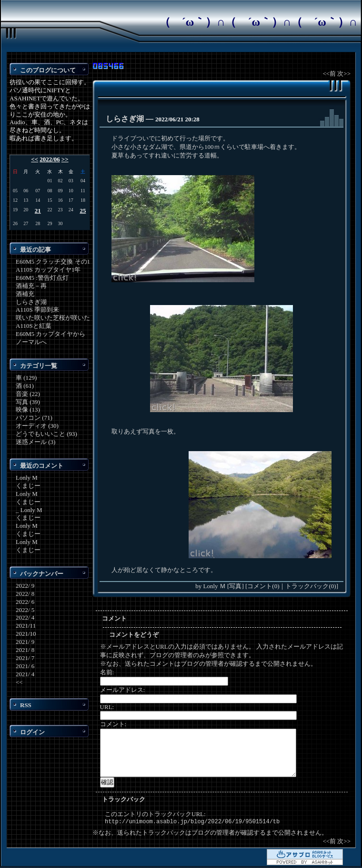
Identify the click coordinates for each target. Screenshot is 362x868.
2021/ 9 (25, 642)
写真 (235, 586)
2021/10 (26, 634)
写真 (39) (28, 402)
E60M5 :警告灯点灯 (42, 278)
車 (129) (26, 378)
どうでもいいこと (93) (46, 434)
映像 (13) (28, 409)
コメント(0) (263, 586)
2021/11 (26, 626)
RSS (26, 705)
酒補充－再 (31, 286)
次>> (344, 74)
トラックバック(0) (311, 586)
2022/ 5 (25, 610)
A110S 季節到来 (37, 310)
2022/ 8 (25, 594)
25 (83, 211)
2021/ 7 (25, 658)
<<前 (330, 74)
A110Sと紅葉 (34, 326)
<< (35, 159)
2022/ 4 (25, 617)
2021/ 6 (25, 666)
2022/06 (50, 159)
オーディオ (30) (37, 426)
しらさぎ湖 (31, 302)
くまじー (28, 486)
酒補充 (25, 294)
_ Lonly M (29, 510)
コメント (114, 618)
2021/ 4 (25, 674)
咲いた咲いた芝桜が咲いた (53, 318)
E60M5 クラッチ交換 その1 (53, 261)
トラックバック (124, 799)
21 (38, 211)
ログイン (32, 732)
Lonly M (27, 478)
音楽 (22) (28, 394)
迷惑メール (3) (35, 442)
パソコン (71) (34, 418)
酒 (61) (25, 386)
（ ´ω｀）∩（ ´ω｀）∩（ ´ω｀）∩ (258, 22)
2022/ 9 (25, 586)
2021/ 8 (25, 650)
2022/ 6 (25, 602)
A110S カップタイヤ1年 (48, 270)
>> (65, 159)
